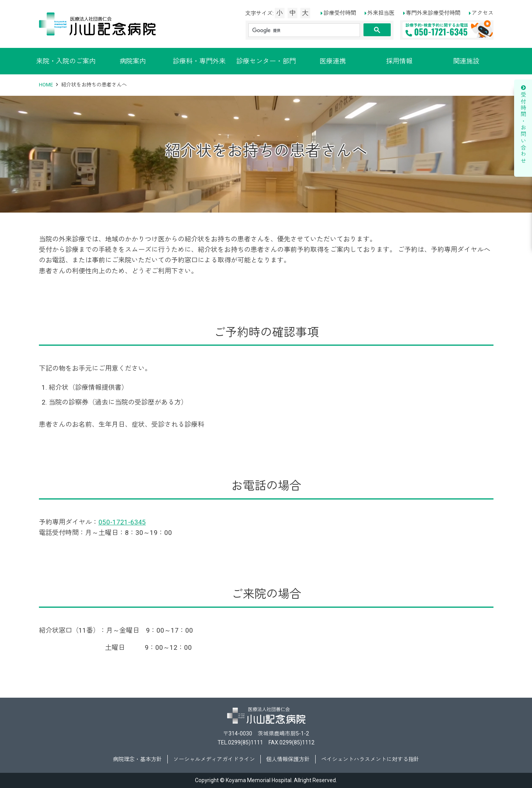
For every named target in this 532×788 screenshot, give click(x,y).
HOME (46, 85)
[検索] (304, 30)
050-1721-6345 (122, 522)
